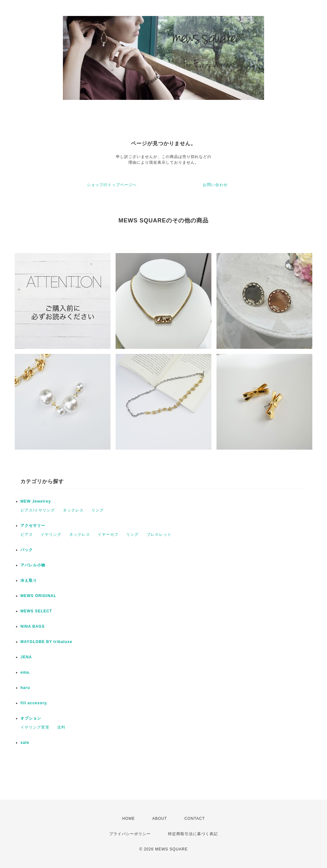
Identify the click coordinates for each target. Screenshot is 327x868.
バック (27, 550)
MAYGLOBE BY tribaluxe (46, 642)
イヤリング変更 (35, 727)
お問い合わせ (215, 185)
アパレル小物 (33, 565)
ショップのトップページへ (112, 185)
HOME (128, 819)
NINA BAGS (33, 626)
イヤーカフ (108, 535)
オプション (31, 718)
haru (25, 688)
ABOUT (160, 819)
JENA (26, 657)
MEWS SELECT (36, 611)
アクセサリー (33, 526)
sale (25, 743)
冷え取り (29, 580)
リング (98, 510)
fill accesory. (34, 703)
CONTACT (194, 819)
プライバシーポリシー (130, 834)
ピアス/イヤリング (38, 510)
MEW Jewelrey (36, 501)
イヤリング (51, 535)
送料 (61, 727)
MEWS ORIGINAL (38, 596)
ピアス (27, 535)
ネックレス (73, 510)
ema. (25, 672)
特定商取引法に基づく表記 (193, 834)
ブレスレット (159, 535)
